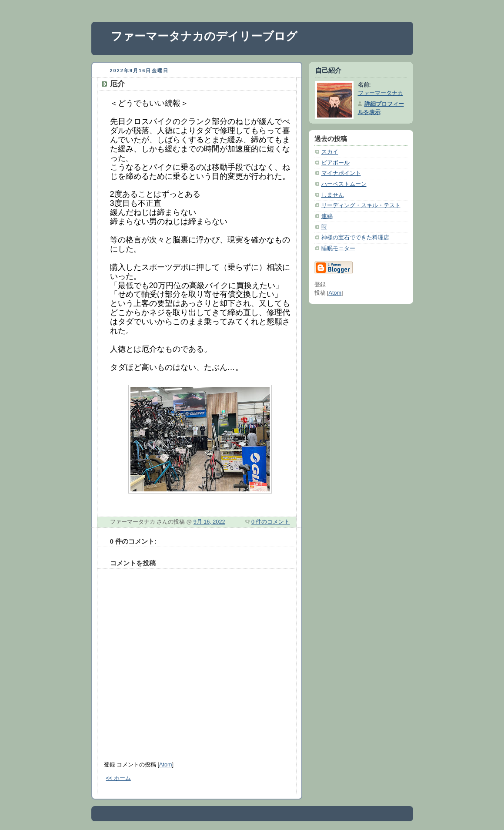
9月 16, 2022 (209, 522)
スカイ (330, 152)
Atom (165, 765)
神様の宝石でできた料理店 (355, 238)
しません (333, 195)
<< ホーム (118, 778)
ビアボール (335, 163)
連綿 (327, 216)
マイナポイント (341, 173)
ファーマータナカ (381, 93)
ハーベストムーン (344, 184)
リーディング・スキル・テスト (361, 205)
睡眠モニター (338, 249)
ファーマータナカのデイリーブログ (204, 36)
